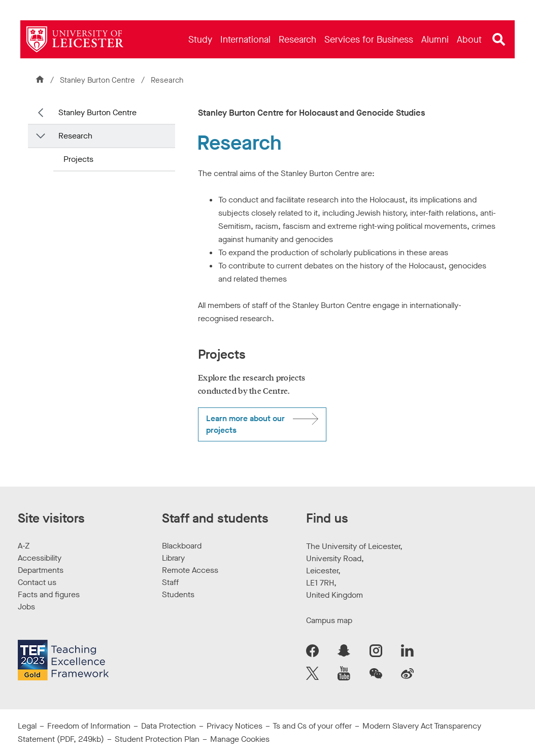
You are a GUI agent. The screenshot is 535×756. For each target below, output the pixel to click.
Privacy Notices (235, 726)
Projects (78, 159)
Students (178, 594)
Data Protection (169, 726)
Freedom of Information (89, 726)
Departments (41, 570)
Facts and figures (49, 594)
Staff (170, 582)
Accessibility (40, 558)
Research (75, 136)
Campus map (329, 620)
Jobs (26, 607)
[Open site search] (499, 40)
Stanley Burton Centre (97, 80)
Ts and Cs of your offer (312, 726)
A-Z (24, 546)
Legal (27, 726)
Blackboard (182, 546)
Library (173, 558)
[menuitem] (200, 39)
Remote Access (190, 570)
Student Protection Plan (157, 739)
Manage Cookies (240, 739)
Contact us (37, 582)
